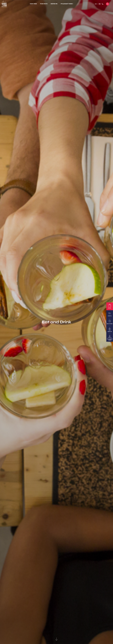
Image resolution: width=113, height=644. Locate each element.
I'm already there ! (67, 4)
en (96, 4)
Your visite (44, 4)
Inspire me (54, 4)
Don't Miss (33, 4)
